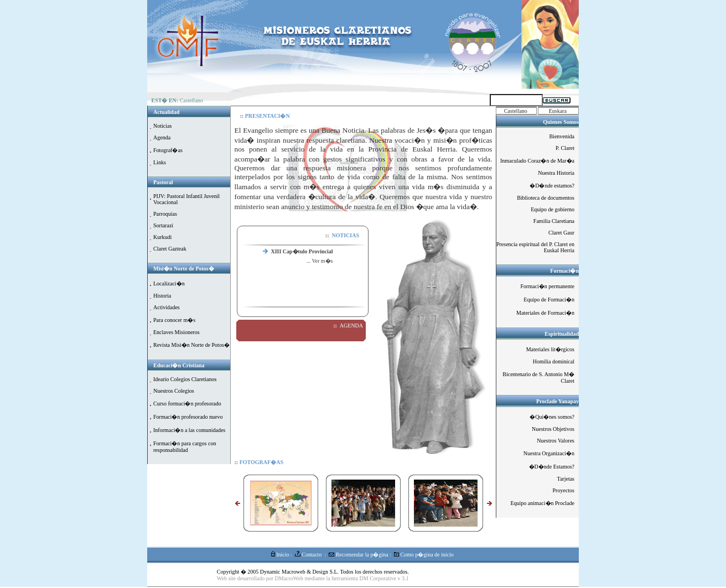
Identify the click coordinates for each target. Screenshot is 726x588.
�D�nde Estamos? (552, 467)
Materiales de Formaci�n (545, 313)
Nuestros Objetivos (553, 429)
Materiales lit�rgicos (550, 349)
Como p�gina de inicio (424, 555)
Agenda (162, 137)
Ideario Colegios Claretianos (185, 379)
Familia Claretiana (554, 221)
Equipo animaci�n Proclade (542, 503)
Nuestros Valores (556, 441)
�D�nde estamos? (552, 186)
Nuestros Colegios (174, 391)
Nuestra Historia (556, 173)
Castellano (516, 111)
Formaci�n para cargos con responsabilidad (185, 447)
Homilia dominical (554, 361)
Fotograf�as (168, 150)
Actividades (167, 307)
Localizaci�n (169, 283)
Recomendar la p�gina (358, 555)
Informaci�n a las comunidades (189, 430)
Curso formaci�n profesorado (187, 404)
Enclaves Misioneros (177, 332)
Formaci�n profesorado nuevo (188, 417)
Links (160, 162)
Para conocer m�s (174, 320)
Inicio (280, 555)
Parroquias (165, 214)
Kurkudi (162, 237)
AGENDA (351, 326)
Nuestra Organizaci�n (549, 453)
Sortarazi (163, 225)
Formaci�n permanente (548, 286)
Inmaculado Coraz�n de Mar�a (537, 161)
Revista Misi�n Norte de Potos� (191, 345)
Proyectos (564, 490)
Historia (162, 296)
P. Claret (565, 148)
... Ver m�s (320, 261)
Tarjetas (566, 479)
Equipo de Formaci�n (549, 300)
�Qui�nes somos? (552, 417)
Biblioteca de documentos (546, 198)
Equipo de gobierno (553, 209)
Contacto (308, 555)
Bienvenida (562, 136)
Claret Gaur (561, 233)
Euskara (558, 111)
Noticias (162, 126)
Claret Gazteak (170, 249)
